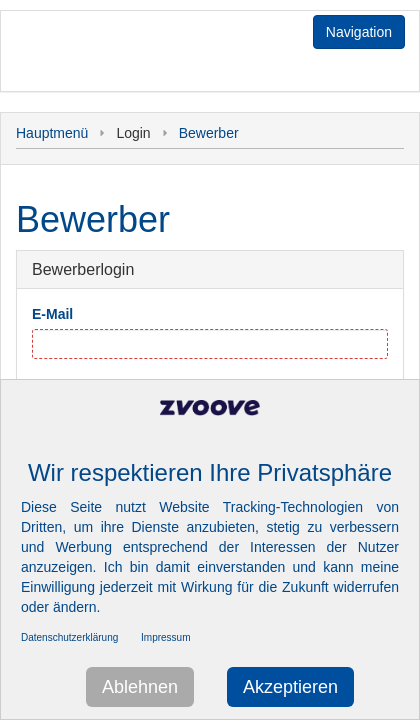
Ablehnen (140, 687)
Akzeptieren (290, 687)
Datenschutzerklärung (69, 637)
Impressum (165, 637)
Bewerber (209, 133)
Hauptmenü (52, 133)
